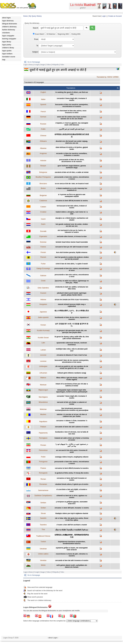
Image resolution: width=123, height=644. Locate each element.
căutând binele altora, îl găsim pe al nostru (72, 484)
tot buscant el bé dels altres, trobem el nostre (72, 207)
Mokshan (43, 409)
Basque (43, 166)
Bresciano (43, 184)
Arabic (43, 129)
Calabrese (43, 201)
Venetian (43, 560)
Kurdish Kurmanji (43, 331)
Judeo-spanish (43, 317)
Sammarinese (43, 490)
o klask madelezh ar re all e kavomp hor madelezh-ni (72, 189)
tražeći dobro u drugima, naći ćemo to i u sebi (72, 213)
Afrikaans (43, 141)
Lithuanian (43, 373)
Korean (43, 325)
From (36, 39)
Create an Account (115, 16)
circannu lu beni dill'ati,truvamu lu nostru (72, 201)
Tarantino (43, 525)
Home (25, 16)
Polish (43, 457)
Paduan (43, 427)
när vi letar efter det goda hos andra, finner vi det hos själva (72, 519)
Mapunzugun (43, 390)
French (43, 112)
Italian (43, 99)
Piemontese (43, 450)
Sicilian (43, 508)
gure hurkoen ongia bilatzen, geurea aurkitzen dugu (72, 167)
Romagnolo (43, 473)
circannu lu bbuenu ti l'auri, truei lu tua (72, 355)
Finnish (43, 252)
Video (62, 65)
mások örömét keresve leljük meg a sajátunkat (72, 305)
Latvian (43, 350)
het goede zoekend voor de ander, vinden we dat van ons (72, 225)
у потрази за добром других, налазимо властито (72, 503)
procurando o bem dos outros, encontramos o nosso (72, 178)
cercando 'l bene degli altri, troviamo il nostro (72, 397)
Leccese (43, 355)
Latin (43, 343)
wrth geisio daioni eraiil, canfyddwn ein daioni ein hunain (72, 566)
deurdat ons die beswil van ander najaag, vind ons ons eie (72, 142)
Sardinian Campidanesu (43, 496)
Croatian (43, 212)
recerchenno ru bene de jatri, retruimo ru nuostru (72, 555)
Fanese (43, 247)
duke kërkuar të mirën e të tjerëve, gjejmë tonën (72, 148)
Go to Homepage (34, 62)
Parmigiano (43, 438)
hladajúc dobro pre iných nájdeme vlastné (72, 513)
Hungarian (43, 304)
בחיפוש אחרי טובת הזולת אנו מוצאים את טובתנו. (72, 300)
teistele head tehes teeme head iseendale (72, 242)
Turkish (43, 542)
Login (104, 16)
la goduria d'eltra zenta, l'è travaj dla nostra (72, 473)
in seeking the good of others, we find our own (72, 93)
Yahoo (49, 65)
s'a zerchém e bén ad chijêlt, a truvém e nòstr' (72, 490)
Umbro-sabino (43, 554)
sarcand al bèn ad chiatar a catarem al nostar (72, 403)
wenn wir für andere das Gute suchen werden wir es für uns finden (72, 118)
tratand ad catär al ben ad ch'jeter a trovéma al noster (72, 439)
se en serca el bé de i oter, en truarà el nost (72, 184)
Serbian (43, 503)
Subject (35, 52)
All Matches (50, 34)
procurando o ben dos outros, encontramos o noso (72, 276)
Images (43, 65)
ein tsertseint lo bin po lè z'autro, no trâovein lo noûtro (72, 231)
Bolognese (43, 172)
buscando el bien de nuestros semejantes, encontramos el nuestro (72, 105)
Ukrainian (43, 549)
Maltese (43, 378)
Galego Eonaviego (43, 269)
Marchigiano (43, 397)
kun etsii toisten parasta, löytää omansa (72, 252)
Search (36, 28)
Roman (43, 479)
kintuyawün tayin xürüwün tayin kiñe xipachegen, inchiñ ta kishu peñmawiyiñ (72, 391)
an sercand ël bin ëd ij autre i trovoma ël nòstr (72, 451)
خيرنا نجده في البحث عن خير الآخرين (72, 129)
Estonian (43, 242)
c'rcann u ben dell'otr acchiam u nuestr (72, 525)
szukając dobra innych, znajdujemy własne (72, 457)
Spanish (43, 105)
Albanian (43, 148)
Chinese (43, 136)
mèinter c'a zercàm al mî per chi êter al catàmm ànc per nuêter (72, 415)
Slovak (43, 513)
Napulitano (43, 422)
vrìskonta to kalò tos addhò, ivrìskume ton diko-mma (72, 288)
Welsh (43, 565)
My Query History (35, 16)
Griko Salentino (43, 288)
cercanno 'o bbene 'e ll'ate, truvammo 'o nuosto (72, 422)
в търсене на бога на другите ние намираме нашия (72, 195)
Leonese (43, 361)
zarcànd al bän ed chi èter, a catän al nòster (72, 172)
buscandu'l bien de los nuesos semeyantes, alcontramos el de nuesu (72, 361)
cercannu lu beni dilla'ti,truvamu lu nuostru (72, 468)
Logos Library (28, 65)
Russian (43, 124)
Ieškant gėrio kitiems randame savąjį (72, 373)
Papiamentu (43, 433)
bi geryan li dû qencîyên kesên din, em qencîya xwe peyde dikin (72, 331)
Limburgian (43, 366)
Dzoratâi (43, 231)
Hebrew (43, 300)
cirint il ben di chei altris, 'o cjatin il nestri (72, 264)
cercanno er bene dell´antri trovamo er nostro (72, 479)
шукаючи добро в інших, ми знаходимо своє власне (72, 549)
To (37, 46)
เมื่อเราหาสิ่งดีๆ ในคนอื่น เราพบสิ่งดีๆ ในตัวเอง (72, 530)
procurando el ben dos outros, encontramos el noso (72, 269)
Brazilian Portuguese (43, 177)
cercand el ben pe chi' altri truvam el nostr (72, 247)
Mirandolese (43, 402)
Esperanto (43, 236)
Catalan (43, 207)
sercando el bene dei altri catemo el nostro (72, 427)
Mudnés (43, 414)
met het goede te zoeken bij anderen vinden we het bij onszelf (72, 258)
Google (37, 65)
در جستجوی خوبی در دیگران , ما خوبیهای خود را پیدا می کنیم (72, 445)
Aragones (43, 153)
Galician (43, 276)
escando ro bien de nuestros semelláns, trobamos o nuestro (72, 154)
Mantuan (43, 385)
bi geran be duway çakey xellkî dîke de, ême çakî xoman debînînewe (72, 338)
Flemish (43, 257)
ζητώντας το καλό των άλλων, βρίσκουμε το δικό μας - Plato (72, 282)
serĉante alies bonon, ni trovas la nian (72, 236)
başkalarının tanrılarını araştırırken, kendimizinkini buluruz (72, 543)
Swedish (43, 518)
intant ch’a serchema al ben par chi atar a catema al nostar (72, 385)
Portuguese (43, 462)
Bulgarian (43, 195)
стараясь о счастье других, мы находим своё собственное (72, 124)
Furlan (43, 264)
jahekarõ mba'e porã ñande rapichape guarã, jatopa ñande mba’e (72, 294)
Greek (43, 281)
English (43, 92)
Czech (43, 219)
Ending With (75, 34)
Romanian (43, 484)
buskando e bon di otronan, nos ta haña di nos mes (72, 433)
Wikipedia (55, 65)
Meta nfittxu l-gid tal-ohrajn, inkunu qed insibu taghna (72, 379)
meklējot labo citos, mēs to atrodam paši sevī (72, 350)
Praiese (43, 468)
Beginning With (62, 34)
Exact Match (39, 34)
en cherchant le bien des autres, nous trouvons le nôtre (72, 112)
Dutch (43, 224)
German (43, 117)
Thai (43, 530)
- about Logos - (53, 638)
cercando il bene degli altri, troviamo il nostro (72, 99)
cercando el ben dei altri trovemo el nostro (72, 560)
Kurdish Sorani (43, 338)
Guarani (43, 293)
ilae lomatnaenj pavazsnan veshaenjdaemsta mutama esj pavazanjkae (72, 409)
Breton (43, 188)
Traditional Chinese (43, 536)
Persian (43, 445)
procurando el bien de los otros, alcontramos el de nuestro (72, 161)
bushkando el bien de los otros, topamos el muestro (72, 318)
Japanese (43, 312)
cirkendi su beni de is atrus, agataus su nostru (72, 497)
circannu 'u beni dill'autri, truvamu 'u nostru (72, 508)
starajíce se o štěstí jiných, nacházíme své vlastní (72, 219)
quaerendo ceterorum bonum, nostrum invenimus (72, 344)
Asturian (43, 161)
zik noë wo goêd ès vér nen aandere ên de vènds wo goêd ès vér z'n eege (72, 367)
